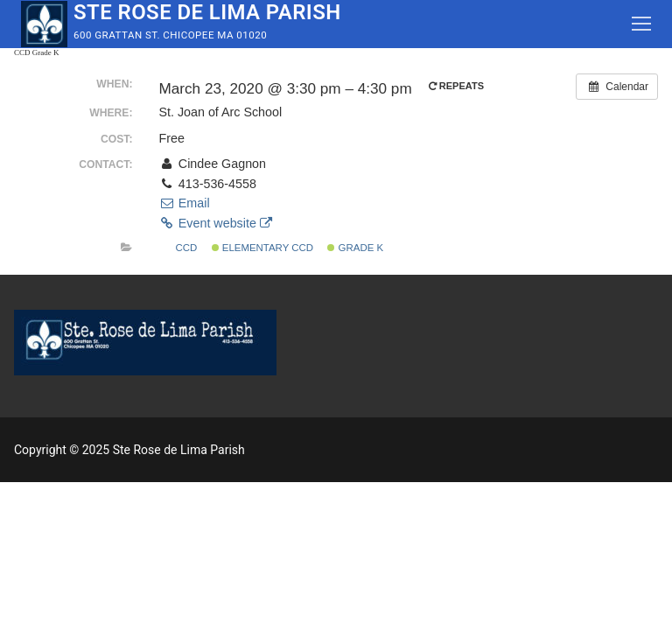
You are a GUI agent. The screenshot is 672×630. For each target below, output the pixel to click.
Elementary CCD (262, 248)
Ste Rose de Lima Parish (207, 12)
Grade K (355, 248)
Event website (215, 223)
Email (184, 203)
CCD (181, 248)
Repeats (458, 86)
